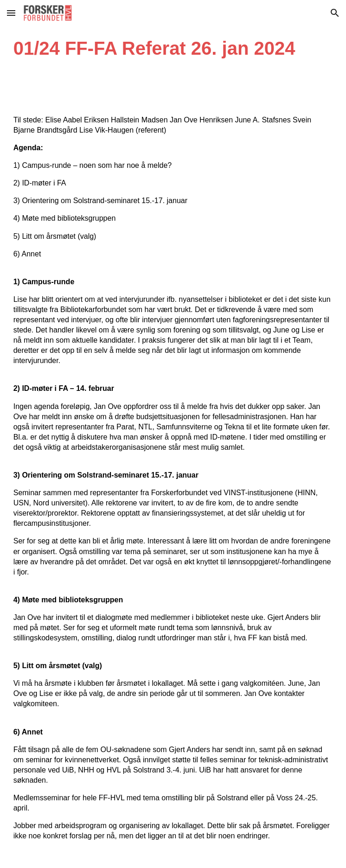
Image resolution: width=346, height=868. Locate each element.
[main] (173, 48)
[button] (11, 13)
